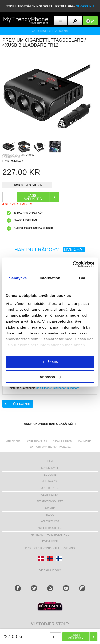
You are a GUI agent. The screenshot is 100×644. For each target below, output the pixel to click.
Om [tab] (82, 278)
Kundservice (50, 468)
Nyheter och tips (50, 528)
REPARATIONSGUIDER (50, 501)
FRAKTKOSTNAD (13, 161)
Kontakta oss (50, 521)
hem (50, 461)
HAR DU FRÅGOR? (50, 250)
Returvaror (50, 481)
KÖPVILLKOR (50, 541)
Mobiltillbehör (44, 388)
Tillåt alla (50, 362)
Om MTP (50, 508)
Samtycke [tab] (18, 278)
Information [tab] (50, 278)
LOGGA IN (50, 475)
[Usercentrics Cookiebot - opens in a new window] (73, 264)
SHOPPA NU (85, 6)
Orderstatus (50, 488)
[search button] (75, 21)
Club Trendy (50, 495)
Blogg (50, 515)
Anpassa (50, 376)
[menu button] (61, 21)
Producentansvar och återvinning (50, 548)
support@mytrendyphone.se (50, 447)
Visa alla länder (50, 570)
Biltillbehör (59, 388)
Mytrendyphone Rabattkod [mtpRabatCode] (50, 535)
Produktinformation (27, 186)
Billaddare (73, 388)
